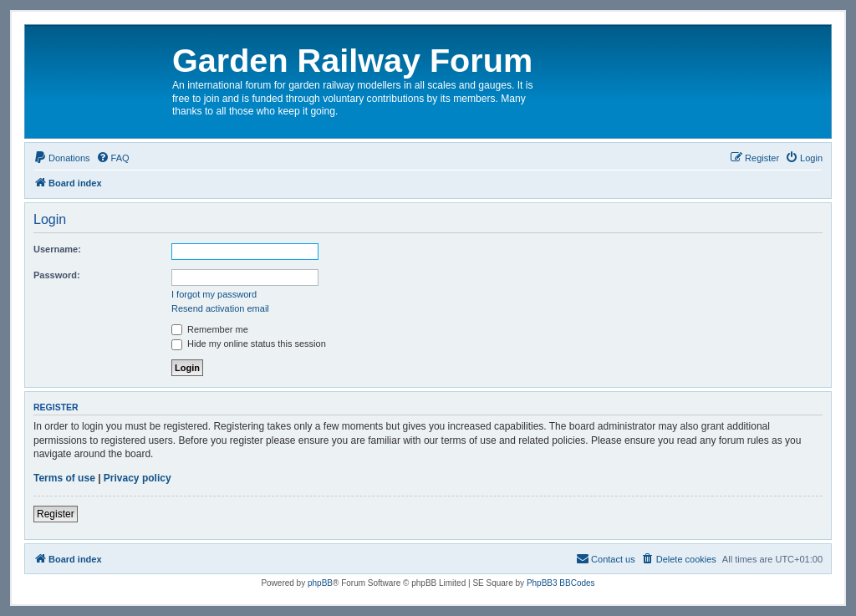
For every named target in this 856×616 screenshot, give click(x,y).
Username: (57, 249)
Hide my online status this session (249, 344)
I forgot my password (214, 294)
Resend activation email (220, 308)
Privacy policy (138, 478)
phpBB (320, 583)
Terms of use (64, 478)
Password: (57, 275)
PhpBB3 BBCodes (561, 583)
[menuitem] (62, 158)
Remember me (210, 329)
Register (56, 514)
